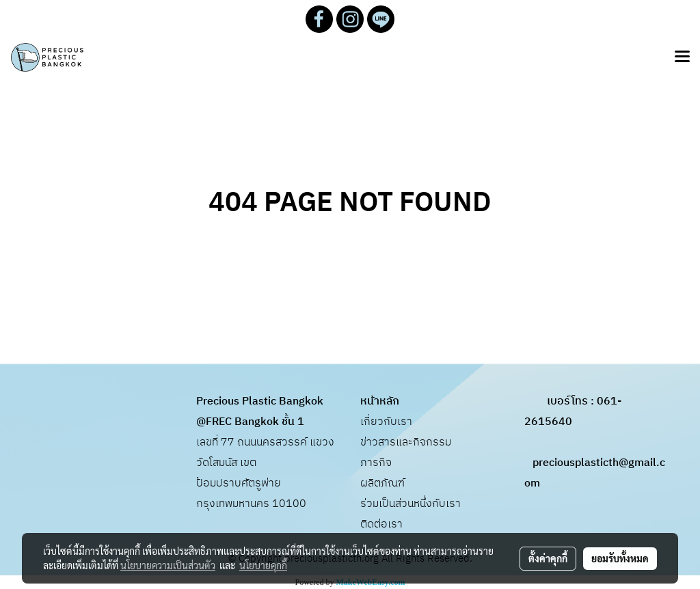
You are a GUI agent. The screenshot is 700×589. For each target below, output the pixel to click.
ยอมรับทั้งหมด (620, 558)
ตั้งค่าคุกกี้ (548, 558)
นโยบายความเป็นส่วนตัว (168, 565)
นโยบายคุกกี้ (263, 565)
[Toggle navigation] (682, 57)
